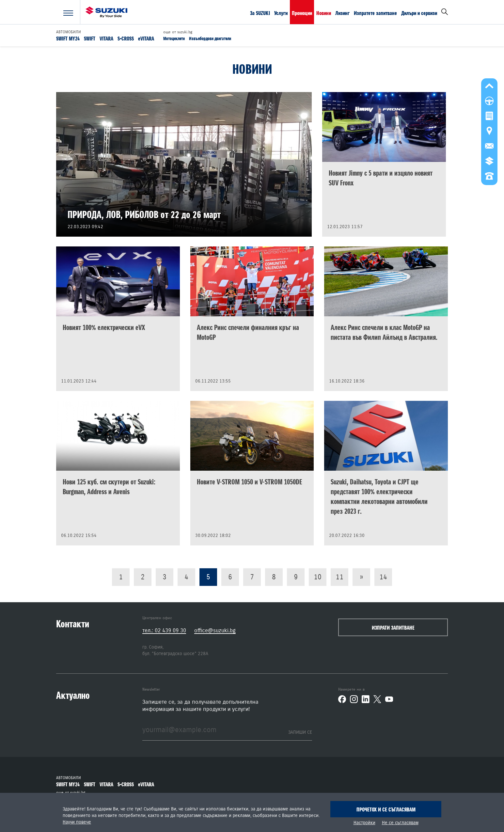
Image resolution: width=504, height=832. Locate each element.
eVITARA (146, 38)
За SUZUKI (260, 13)
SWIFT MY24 (68, 38)
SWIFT (90, 38)
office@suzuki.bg (215, 630)
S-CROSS (126, 38)
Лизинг (342, 13)
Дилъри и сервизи (419, 13)
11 (339, 577)
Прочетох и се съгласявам (386, 809)
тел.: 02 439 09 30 (164, 630)
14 (383, 577)
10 (318, 577)
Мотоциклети (174, 39)
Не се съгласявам (400, 823)
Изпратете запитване (375, 13)
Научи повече (77, 822)
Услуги (281, 13)
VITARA (106, 38)
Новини (324, 13)
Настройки (364, 823)
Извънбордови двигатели (210, 39)
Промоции (302, 13)
